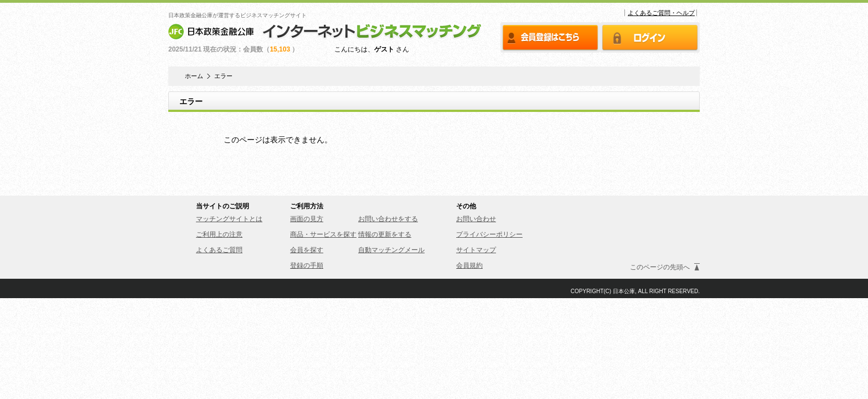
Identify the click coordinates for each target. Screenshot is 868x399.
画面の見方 (307, 219)
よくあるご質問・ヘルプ (661, 13)
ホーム (194, 76)
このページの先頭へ (660, 267)
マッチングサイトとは (229, 219)
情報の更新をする (385, 234)
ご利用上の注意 (219, 234)
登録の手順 (307, 265)
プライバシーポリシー (489, 234)
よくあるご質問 (219, 250)
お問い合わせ (476, 219)
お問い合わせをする (388, 219)
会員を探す (307, 250)
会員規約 (469, 265)
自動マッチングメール (391, 250)
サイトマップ (476, 250)
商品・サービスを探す (323, 234)
